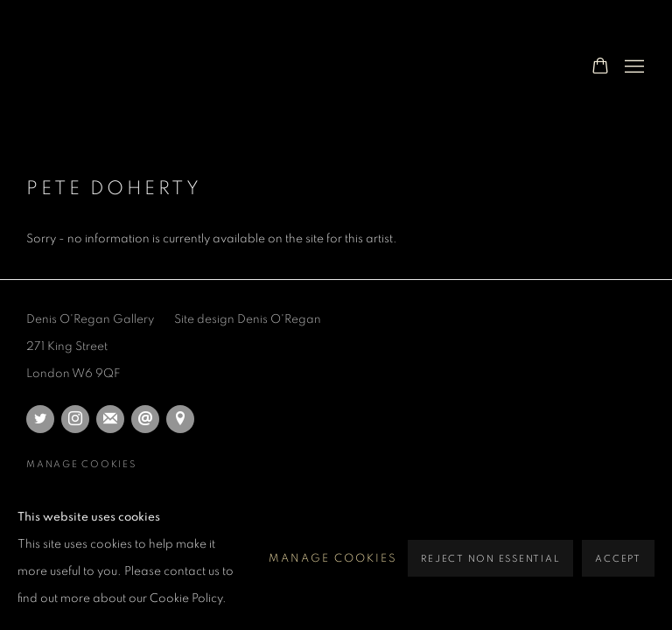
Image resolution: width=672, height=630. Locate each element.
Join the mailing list (110, 419)
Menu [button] (633, 67)
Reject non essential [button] (490, 559)
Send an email (145, 419)
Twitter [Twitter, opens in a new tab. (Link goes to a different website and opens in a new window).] (40, 419)
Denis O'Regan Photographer (166, 67)
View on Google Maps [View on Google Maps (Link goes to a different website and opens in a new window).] (180, 419)
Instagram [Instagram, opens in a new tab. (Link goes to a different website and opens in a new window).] (75, 419)
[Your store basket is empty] (600, 67)
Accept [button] (618, 559)
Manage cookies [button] (81, 464)
